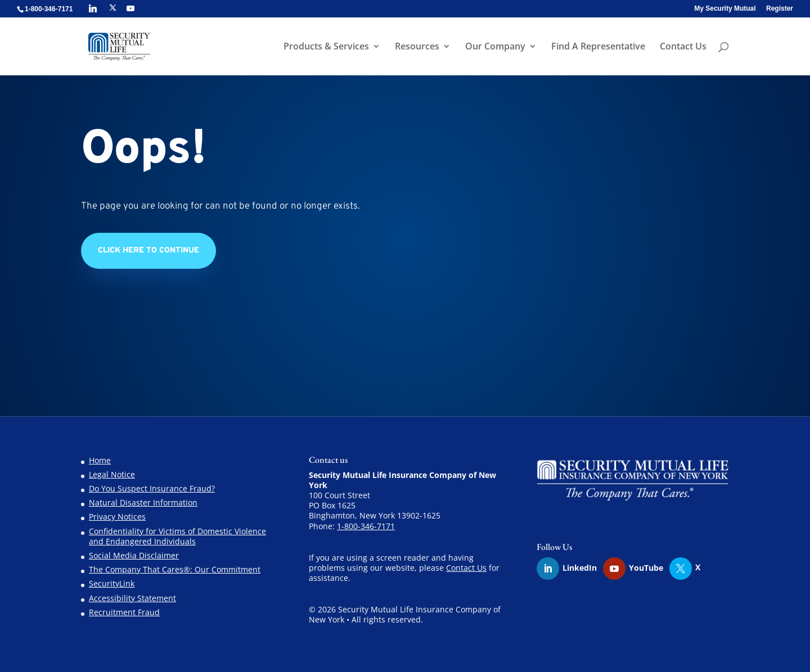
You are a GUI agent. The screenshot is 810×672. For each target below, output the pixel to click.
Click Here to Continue (148, 251)
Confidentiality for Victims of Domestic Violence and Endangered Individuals (177, 536)
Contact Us (683, 47)
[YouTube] (130, 8)
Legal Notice (112, 474)
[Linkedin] (93, 8)
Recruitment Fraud (124, 612)
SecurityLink (112, 583)
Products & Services (326, 47)
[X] (113, 8)
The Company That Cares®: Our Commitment (175, 569)
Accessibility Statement (132, 598)
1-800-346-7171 (366, 526)
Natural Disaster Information (143, 502)
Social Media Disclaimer (134, 555)
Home (100, 460)
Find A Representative (598, 47)
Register (780, 9)
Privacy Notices (117, 517)
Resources (417, 47)
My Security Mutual (725, 9)
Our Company (495, 47)
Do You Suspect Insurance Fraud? (152, 488)
